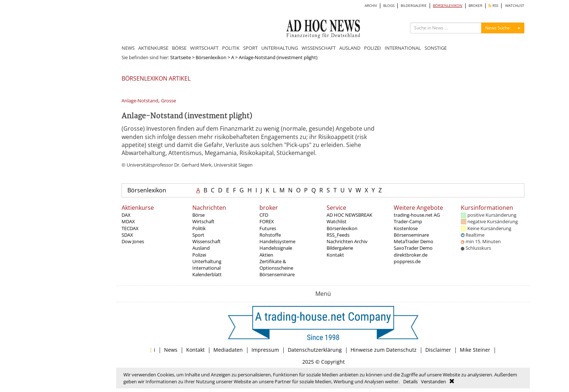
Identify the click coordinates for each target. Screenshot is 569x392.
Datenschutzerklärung (315, 350)
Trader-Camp (408, 221)
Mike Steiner (475, 350)
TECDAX (130, 228)
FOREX (267, 221)
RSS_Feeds (338, 235)
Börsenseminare (277, 274)
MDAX (128, 221)
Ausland (201, 248)
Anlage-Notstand (140, 101)
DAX (126, 215)
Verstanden (433, 381)
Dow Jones (133, 241)
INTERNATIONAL (403, 48)
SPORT (250, 48)
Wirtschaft (203, 221)
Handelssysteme (277, 241)
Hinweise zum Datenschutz (384, 350)
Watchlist (337, 221)
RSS (493, 6)
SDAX (127, 235)
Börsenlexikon (211, 57)
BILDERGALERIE (414, 6)
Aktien (266, 255)
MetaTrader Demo (414, 241)
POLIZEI (372, 48)
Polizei (199, 255)
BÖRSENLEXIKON (448, 6)
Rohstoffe (270, 235)
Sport (198, 235)
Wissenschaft (206, 241)
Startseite (181, 57)
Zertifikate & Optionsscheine (276, 265)
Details (410, 381)
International (206, 268)
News (171, 350)
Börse (198, 215)
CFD (264, 215)
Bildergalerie (340, 248)
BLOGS (389, 6)
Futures (268, 228)
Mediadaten (228, 350)
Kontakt (335, 255)
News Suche (498, 28)
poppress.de (407, 261)
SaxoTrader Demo (413, 248)
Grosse (169, 101)
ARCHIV (371, 6)
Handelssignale (276, 248)
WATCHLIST (515, 6)
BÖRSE (179, 48)
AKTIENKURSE (153, 48)
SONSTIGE (436, 48)
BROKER (475, 6)
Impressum (265, 350)
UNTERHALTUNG (280, 48)
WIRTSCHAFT (204, 48)
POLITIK (231, 48)
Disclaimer (438, 350)
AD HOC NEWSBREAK (349, 215)
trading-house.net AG (417, 215)
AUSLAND (350, 48)
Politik (199, 228)
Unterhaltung (207, 261)
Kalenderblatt (207, 274)
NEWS (128, 48)
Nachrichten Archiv (347, 241)
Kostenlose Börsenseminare (411, 232)
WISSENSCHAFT (319, 48)
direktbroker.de (411, 255)
